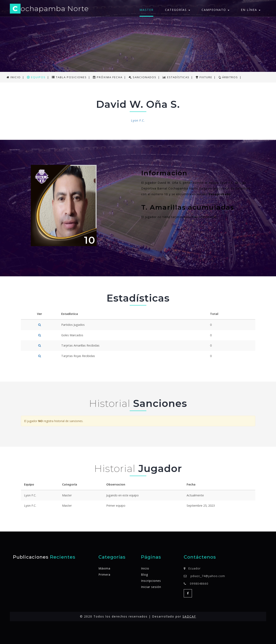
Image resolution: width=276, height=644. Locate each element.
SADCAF (189, 616)
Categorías (178, 10)
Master (147, 10)
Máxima (104, 568)
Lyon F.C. (138, 120)
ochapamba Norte (51, 9)
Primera (104, 575)
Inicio (145, 568)
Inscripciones (151, 581)
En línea (251, 10)
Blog (144, 575)
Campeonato (215, 10)
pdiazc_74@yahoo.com (208, 576)
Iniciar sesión (151, 587)
